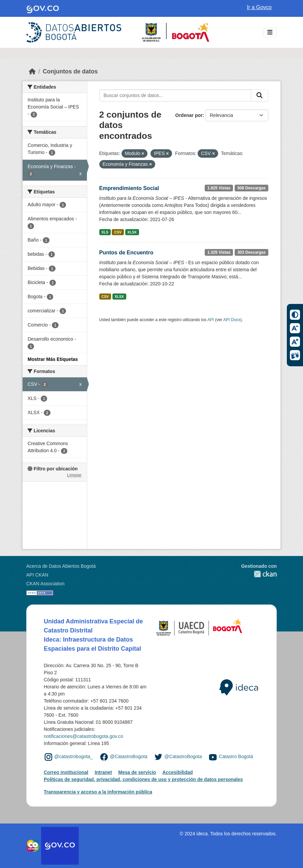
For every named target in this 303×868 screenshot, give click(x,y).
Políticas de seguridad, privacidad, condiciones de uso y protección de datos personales (143, 779)
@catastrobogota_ (74, 757)
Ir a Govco (259, 7)
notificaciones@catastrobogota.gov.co (83, 736)
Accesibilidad (177, 772)
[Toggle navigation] (270, 33)
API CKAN (37, 575)
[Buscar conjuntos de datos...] (175, 95)
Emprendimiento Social (129, 188)
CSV (118, 232)
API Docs (232, 320)
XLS (105, 232)
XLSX (132, 232)
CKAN (259, 574)
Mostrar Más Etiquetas (53, 359)
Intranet (103, 772)
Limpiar (74, 475)
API (211, 320)
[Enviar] (260, 95)
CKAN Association (45, 584)
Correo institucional (66, 772)
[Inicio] (32, 71)
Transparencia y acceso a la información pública (98, 792)
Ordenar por (189, 115)
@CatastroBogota (129, 757)
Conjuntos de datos (70, 71)
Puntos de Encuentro (126, 253)
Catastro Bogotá (236, 757)
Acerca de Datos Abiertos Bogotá (61, 566)
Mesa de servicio (137, 772)
